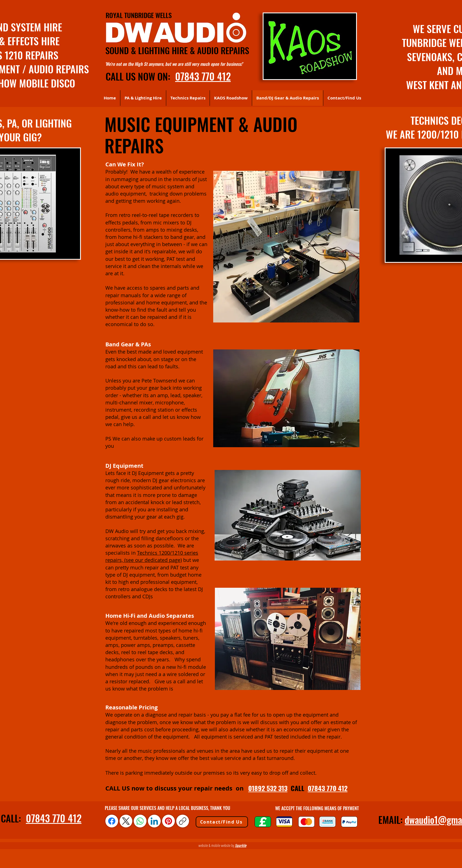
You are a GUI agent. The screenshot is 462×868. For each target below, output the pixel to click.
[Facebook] (112, 821)
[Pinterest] (168, 821)
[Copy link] (183, 821)
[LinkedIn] (154, 821)
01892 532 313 (268, 788)
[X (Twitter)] (126, 821)
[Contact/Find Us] (222, 822)
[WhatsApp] (140, 821)
